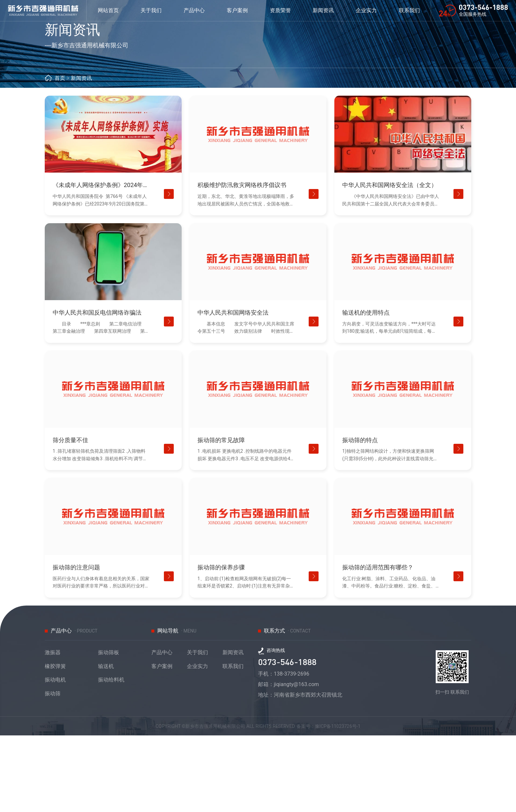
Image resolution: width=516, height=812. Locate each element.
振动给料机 (111, 756)
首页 (60, 154)
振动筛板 (109, 729)
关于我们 (197, 729)
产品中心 (162, 729)
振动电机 (55, 756)
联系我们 (233, 743)
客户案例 (162, 743)
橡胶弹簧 (55, 743)
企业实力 (372, 13)
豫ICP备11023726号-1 (351, 802)
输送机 (106, 743)
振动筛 (53, 770)
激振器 (53, 729)
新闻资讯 (81, 154)
